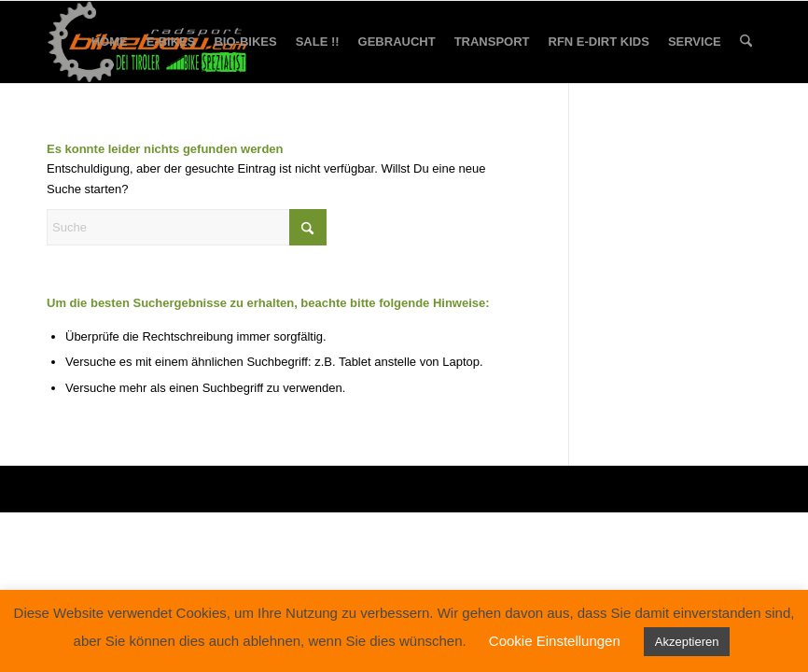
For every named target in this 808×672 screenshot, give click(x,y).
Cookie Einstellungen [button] (555, 641)
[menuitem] (110, 42)
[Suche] (746, 42)
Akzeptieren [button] (687, 642)
